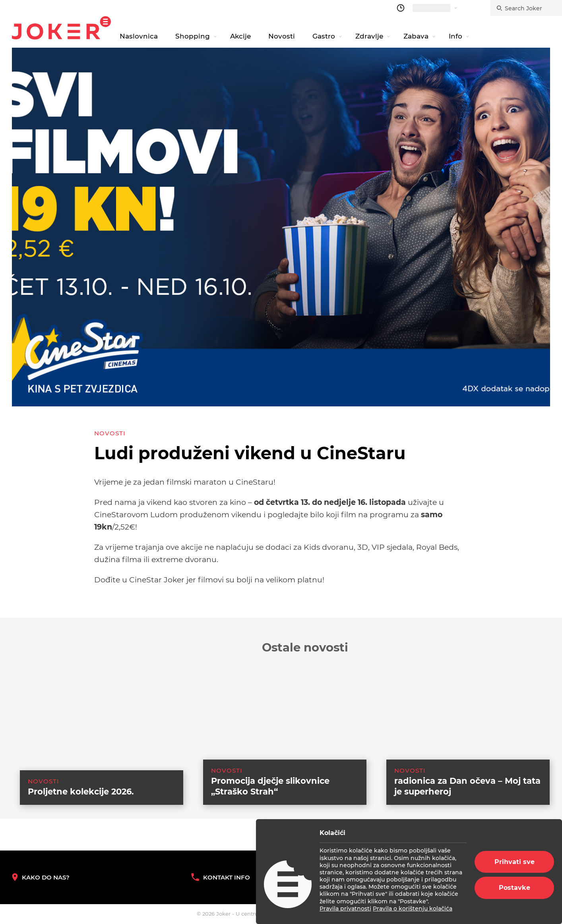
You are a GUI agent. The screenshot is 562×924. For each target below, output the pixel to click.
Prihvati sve (515, 862)
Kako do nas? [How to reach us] (41, 877)
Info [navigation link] (455, 36)
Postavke (515, 888)
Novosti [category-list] (110, 433)
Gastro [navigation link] (324, 36)
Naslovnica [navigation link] (139, 36)
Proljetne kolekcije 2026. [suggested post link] (81, 801)
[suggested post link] (94, 734)
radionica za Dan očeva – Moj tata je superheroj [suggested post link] (467, 796)
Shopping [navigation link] (193, 36)
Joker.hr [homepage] (61, 28)
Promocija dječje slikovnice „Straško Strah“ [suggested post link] (270, 796)
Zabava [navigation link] (416, 36)
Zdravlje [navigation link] (369, 36)
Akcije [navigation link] (240, 36)
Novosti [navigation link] (282, 36)
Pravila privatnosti (345, 909)
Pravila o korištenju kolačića (413, 909)
